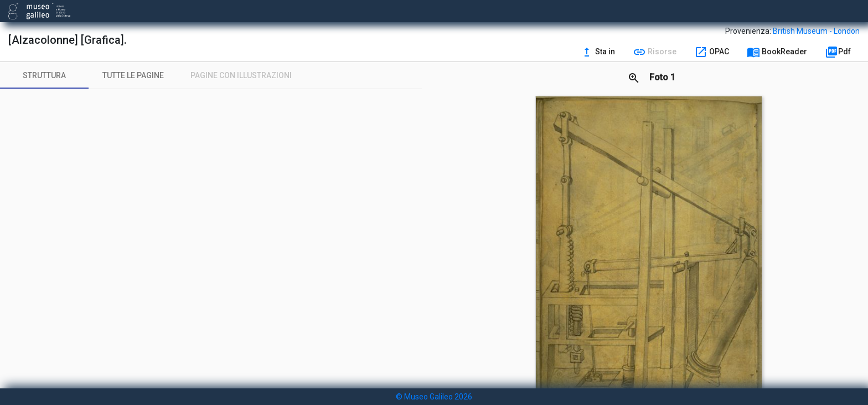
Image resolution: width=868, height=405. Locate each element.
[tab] (44, 75)
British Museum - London (816, 31)
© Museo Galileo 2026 (434, 397)
